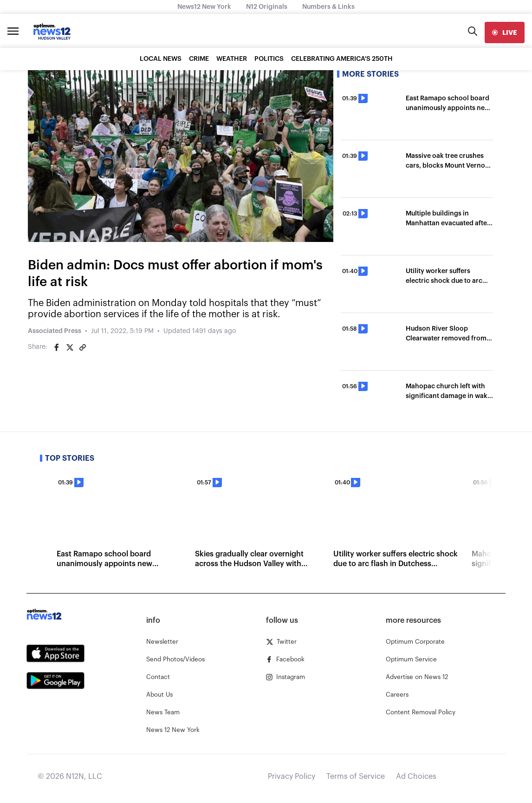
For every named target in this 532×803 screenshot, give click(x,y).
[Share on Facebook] (57, 347)
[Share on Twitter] (70, 347)
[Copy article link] (83, 347)
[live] (505, 33)
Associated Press (55, 331)
